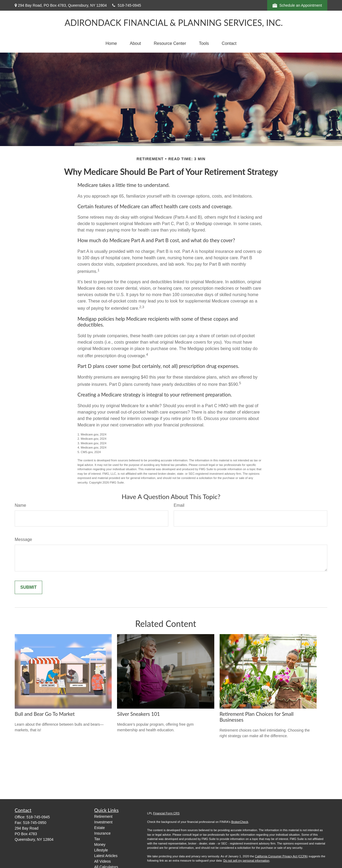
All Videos (103, 861)
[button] (111, 44)
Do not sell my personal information (246, 861)
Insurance (102, 833)
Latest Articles (106, 856)
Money (100, 845)
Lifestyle (101, 850)
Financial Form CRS (166, 813)
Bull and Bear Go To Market (45, 714)
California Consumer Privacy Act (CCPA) (281, 856)
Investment (103, 822)
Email (179, 505)
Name (20, 505)
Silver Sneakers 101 (138, 714)
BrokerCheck (240, 822)
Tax (97, 839)
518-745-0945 (127, 5)
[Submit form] (28, 587)
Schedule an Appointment (297, 5)
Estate (100, 828)
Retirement (103, 816)
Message (23, 539)
